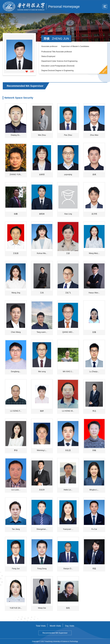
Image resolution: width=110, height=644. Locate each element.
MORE (105, 71)
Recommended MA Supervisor (55, 633)
